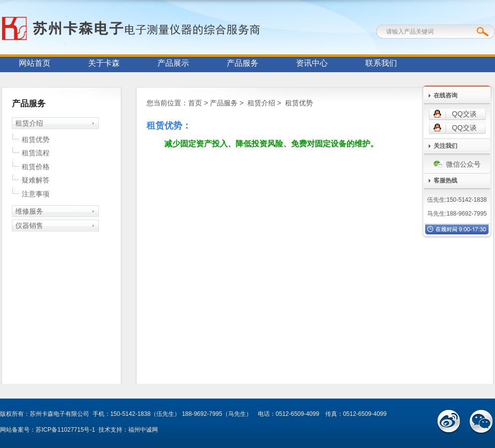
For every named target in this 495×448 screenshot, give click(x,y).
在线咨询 (445, 95)
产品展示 (173, 63)
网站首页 (35, 63)
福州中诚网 (143, 430)
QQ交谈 (464, 114)
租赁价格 (36, 167)
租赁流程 (36, 153)
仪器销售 (29, 225)
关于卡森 (104, 63)
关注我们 (445, 146)
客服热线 (445, 180)
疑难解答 (36, 180)
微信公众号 (457, 164)
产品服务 (243, 63)
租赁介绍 (29, 123)
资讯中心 (312, 63)
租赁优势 (36, 139)
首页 (195, 103)
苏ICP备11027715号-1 (65, 430)
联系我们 (381, 63)
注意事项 (36, 194)
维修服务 (29, 211)
